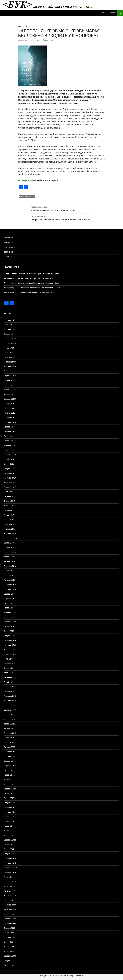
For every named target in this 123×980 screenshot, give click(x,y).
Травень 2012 (10, 779)
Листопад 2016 (10, 529)
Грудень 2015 (9, 580)
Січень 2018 (9, 464)
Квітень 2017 (9, 506)
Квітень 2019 (9, 394)
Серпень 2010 (10, 872)
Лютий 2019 (9, 404)
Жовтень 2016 (10, 534)
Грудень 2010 (9, 854)
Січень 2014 (9, 687)
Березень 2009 (10, 919)
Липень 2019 (9, 380)
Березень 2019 (10, 399)
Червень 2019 (10, 385)
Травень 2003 (10, 951)
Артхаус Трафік (27, 180)
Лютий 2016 (9, 571)
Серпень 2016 (10, 543)
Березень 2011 (10, 840)
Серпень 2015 (10, 598)
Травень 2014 (10, 668)
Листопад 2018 (10, 417)
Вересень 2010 (10, 868)
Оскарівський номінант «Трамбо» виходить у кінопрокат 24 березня (62, 218)
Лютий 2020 (9, 348)
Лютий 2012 (9, 793)
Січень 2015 (9, 631)
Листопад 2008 (10, 923)
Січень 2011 (9, 849)
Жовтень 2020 (10, 329)
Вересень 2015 (10, 594)
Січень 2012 (9, 798)
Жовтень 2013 (10, 701)
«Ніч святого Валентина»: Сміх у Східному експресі (62, 208)
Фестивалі (8, 252)
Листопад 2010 (10, 858)
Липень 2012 (9, 770)
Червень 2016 (10, 552)
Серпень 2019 (10, 376)
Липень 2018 (9, 436)
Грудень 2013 (9, 691)
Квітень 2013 (9, 728)
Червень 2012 (10, 775)
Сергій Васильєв (46, 40)
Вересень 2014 (10, 650)
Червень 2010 (10, 882)
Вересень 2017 (10, 482)
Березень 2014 (10, 677)
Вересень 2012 (10, 761)
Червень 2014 (10, 663)
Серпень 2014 (10, 654)
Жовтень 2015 (10, 589)
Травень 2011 (10, 831)
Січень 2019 (9, 408)
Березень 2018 (10, 455)
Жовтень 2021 (10, 320)
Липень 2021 (9, 325)
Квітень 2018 (9, 450)
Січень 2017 (9, 520)
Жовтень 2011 (10, 812)
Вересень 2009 (10, 909)
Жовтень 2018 (10, 422)
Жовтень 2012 (10, 756)
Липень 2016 (9, 547)
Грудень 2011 (9, 803)
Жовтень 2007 (10, 937)
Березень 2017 (10, 510)
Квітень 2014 (9, 673)
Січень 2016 (9, 575)
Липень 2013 (9, 715)
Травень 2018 (10, 445)
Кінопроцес (9, 242)
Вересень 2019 (10, 371)
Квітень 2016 (9, 561)
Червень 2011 (10, 826)
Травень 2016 (10, 557)
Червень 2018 (10, 441)
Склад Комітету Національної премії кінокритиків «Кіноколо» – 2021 (32, 274)
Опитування (9, 247)
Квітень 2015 (9, 617)
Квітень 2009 (9, 914)
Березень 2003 (10, 956)
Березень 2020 (10, 343)
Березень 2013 (10, 733)
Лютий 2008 (9, 933)
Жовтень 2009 (10, 905)
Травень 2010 (10, 886)
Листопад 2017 (10, 473)
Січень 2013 (9, 742)
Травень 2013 (10, 724)
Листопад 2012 (10, 752)
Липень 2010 (9, 877)
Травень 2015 (10, 612)
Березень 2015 (10, 622)
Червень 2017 (10, 496)
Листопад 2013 (10, 696)
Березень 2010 (10, 895)
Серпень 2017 (10, 487)
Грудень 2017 (9, 469)
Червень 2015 (10, 608)
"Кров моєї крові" (27, 196)
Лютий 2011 (9, 844)
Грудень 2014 (9, 636)
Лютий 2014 (9, 682)
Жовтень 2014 (10, 645)
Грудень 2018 (9, 413)
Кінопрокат (9, 238)
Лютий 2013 (9, 738)
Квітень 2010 (9, 891)
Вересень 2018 (10, 427)
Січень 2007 (9, 942)
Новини (104, 13)
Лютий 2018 (9, 459)
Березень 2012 (10, 789)
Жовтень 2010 (10, 863)
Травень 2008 (10, 928)
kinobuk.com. (61, 975)
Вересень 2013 (10, 705)
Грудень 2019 (9, 357)
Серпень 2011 (10, 821)
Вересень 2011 (10, 817)
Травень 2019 (10, 390)
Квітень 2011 (9, 835)
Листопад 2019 (10, 362)
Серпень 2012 (10, 766)
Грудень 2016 (9, 524)
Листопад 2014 (10, 640)
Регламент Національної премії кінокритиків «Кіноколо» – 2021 (30, 278)
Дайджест (23, 26)
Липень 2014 (9, 659)
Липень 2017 (9, 492)
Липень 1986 (9, 965)
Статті (113, 13)
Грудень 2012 (9, 747)
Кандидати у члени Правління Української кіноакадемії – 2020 (29, 292)
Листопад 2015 (10, 585)
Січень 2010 (9, 900)
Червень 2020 (10, 339)
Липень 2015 (9, 603)
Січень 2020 (9, 353)
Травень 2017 (10, 501)
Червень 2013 (10, 719)
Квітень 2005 (9, 947)
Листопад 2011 (10, 807)
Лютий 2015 (9, 626)
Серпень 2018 (10, 431)
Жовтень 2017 (10, 478)
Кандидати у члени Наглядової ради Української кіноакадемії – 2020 (32, 288)
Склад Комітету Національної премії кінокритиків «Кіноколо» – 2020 (32, 283)
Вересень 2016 (10, 538)
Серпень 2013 (10, 710)
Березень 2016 (10, 566)
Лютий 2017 (9, 515)
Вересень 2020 (10, 334)
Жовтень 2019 (10, 366)
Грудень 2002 (9, 960)
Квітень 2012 (9, 784)
